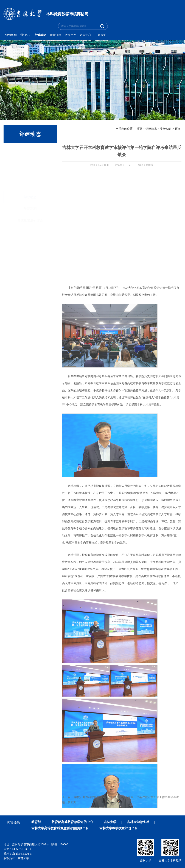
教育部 (36, 822)
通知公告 (26, 35)
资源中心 (85, 35)
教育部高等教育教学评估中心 (72, 822)
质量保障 (56, 35)
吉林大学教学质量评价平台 (119, 829)
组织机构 (11, 35)
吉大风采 (100, 35)
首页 (139, 129)
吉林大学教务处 (138, 822)
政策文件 (71, 35)
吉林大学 (110, 822)
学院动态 (30, 186)
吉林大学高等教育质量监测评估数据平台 (60, 829)
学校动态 (30, 174)
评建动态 (41, 35)
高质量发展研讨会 (30, 198)
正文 (178, 129)
